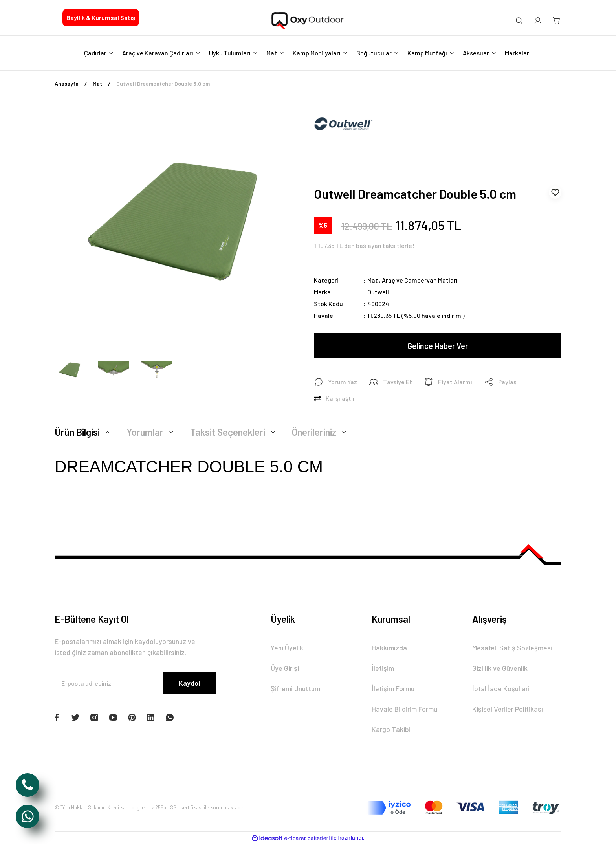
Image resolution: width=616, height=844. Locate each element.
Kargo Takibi (391, 729)
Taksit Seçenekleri (234, 432)
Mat (373, 280)
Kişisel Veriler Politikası (508, 709)
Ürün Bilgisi (83, 432)
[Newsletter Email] (135, 683)
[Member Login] (538, 20)
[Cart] (557, 20)
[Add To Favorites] (555, 193)
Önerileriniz (320, 432)
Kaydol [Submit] (189, 683)
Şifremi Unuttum (295, 688)
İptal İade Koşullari (501, 688)
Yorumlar (151, 432)
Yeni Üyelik (287, 648)
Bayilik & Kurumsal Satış (101, 17)
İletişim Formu (393, 688)
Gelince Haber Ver (438, 346)
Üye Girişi (285, 668)
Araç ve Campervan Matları (420, 280)
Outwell (378, 292)
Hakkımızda (389, 648)
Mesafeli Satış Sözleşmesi (512, 648)
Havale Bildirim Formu (404, 709)
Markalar (517, 53)
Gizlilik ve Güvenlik (500, 668)
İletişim (383, 668)
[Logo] (308, 21)
